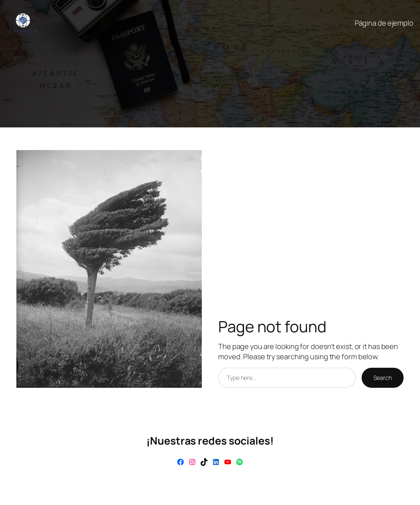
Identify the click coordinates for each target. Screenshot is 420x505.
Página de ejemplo (384, 23)
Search (383, 378)
